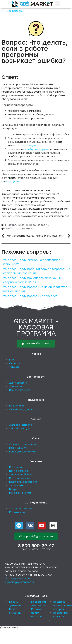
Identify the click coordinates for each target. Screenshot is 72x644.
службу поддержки (36, 149)
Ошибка (9, 229)
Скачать (15, 363)
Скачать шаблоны (21, 475)
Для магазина (18, 383)
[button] (57, 4)
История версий (20, 478)
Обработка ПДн (20, 429)
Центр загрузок (19, 471)
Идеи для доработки (23, 482)
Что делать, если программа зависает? (30, 296)
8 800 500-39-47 (36, 546)
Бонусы (14, 489)
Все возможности (21, 390)
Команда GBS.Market (23, 452)
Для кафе (16, 386)
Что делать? (24, 229)
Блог (12, 360)
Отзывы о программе (23, 444)
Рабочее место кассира (37, 613)
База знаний (17, 406)
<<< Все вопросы (13, 11)
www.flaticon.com (64, 621)
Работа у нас (18, 512)
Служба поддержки (22, 409)
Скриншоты (17, 486)
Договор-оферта (21, 425)
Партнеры (16, 467)
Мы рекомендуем (20, 493)
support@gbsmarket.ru (19, 582)
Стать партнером (21, 508)
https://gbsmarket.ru (18, 578)
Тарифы (15, 367)
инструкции (28, 145)
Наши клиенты (18, 448)
